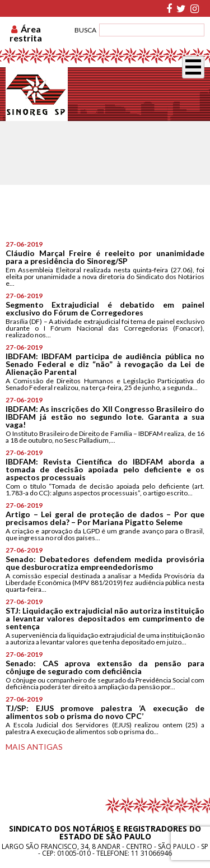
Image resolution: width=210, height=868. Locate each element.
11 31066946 (151, 853)
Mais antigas (34, 747)
